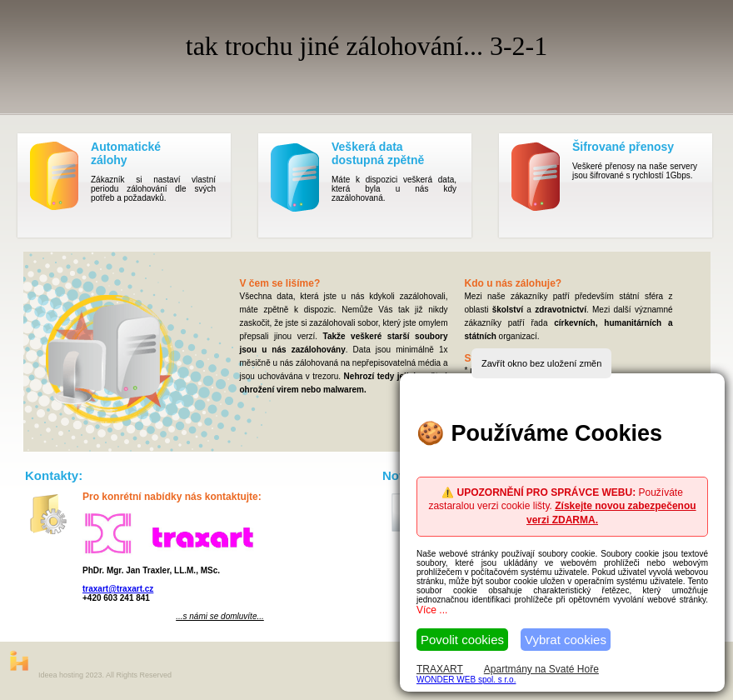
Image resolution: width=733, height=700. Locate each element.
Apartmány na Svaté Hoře (541, 669)
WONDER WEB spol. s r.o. (466, 680)
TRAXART (440, 669)
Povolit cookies (462, 640)
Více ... (432, 610)
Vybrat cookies (566, 640)
